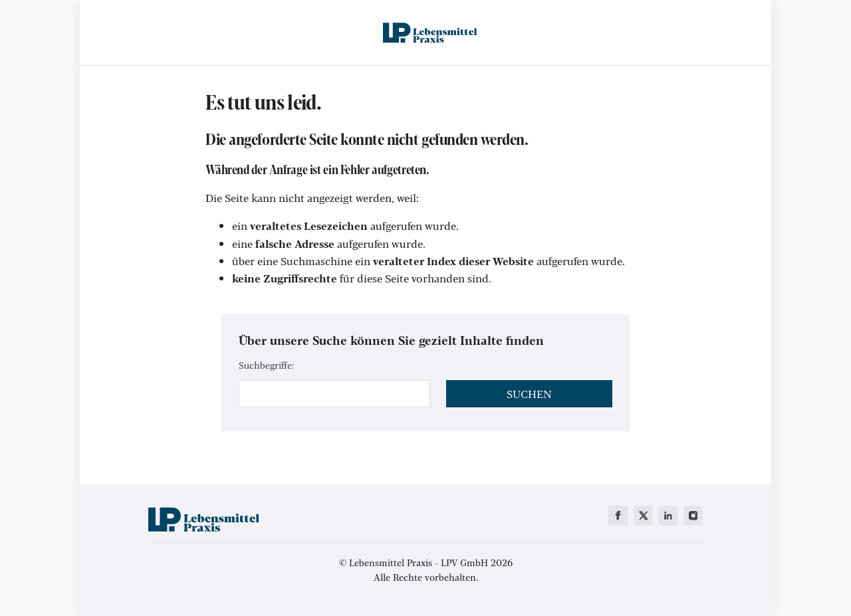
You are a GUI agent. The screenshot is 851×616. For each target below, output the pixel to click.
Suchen (529, 394)
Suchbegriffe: (266, 365)
